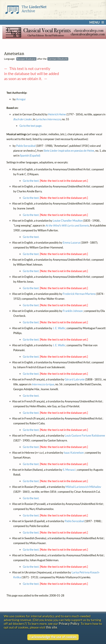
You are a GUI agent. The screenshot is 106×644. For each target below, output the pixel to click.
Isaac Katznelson (74, 453)
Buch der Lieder (23, 119)
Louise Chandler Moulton (68, 221)
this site (51, 627)
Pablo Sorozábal (26, 146)
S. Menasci (69, 470)
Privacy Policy (69, 624)
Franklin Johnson (73, 311)
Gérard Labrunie (75, 379)
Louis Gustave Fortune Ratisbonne (85, 436)
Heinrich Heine (57, 114)
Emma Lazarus (72, 243)
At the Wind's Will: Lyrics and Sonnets (67, 226)
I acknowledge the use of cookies (53, 637)
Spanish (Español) (30, 155)
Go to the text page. (31, 126)
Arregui (21, 99)
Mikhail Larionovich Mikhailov (83, 487)
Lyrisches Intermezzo (48, 119)
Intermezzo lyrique (43, 384)
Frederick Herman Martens (79, 294)
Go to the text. (31, 181)
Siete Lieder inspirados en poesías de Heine (69, 151)
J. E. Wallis (59, 328)
